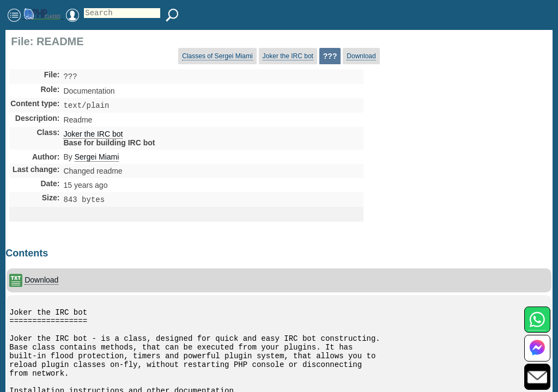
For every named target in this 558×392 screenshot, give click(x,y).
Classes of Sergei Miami (217, 56)
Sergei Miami (97, 159)
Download (361, 56)
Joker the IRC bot (288, 56)
